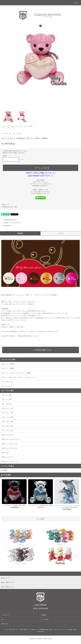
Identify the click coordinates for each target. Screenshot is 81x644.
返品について (6, 205)
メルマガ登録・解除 (71, 629)
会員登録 (44, 615)
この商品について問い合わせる (10, 223)
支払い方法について (14, 629)
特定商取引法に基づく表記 (10, 207)
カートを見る (45, 619)
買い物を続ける (6, 226)
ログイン (3, 619)
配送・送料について (25, 629)
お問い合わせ (5, 624)
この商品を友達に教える (8, 220)
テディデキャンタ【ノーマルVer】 (25, 126)
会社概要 (4, 470)
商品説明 (20, 233)
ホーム (4, 126)
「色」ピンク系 (10, 128)
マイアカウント (5, 615)
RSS (39, 632)
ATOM (42, 632)
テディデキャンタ (11, 126)
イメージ (61, 233)
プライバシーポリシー (59, 629)
